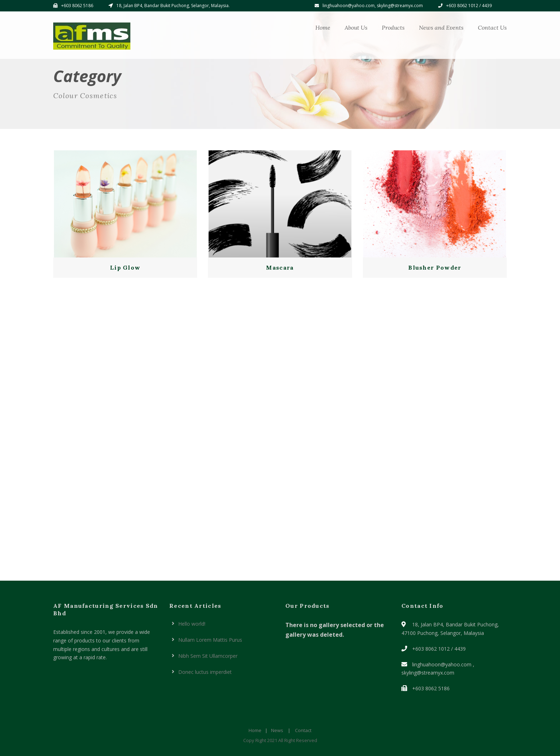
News (277, 730)
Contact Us (492, 27)
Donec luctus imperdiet (205, 672)
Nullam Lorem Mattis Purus (210, 640)
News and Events (441, 27)
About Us (356, 27)
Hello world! (192, 624)
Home (323, 27)
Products (393, 27)
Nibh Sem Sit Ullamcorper (208, 656)
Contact (303, 730)
